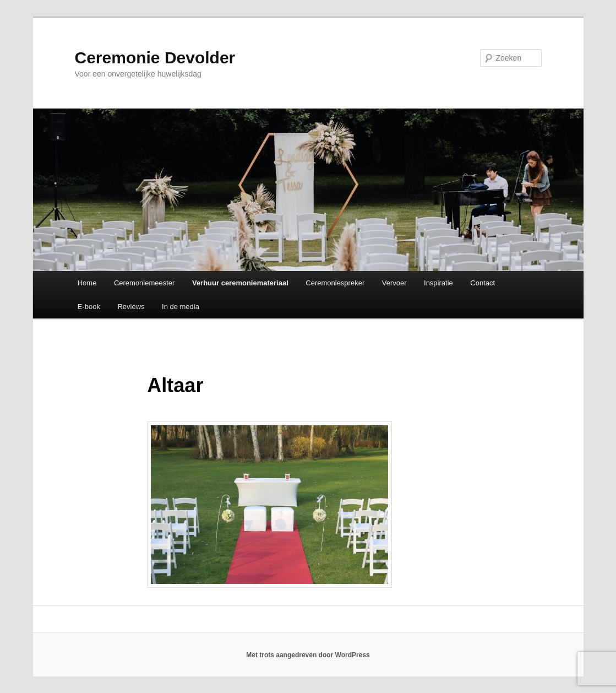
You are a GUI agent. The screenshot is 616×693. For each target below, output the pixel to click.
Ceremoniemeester (145, 283)
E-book (89, 307)
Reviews (131, 307)
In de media (181, 307)
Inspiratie (438, 283)
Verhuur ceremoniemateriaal (240, 283)
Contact (483, 283)
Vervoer (394, 283)
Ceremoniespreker (335, 283)
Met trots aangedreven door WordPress (308, 655)
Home (87, 283)
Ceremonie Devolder (155, 58)
